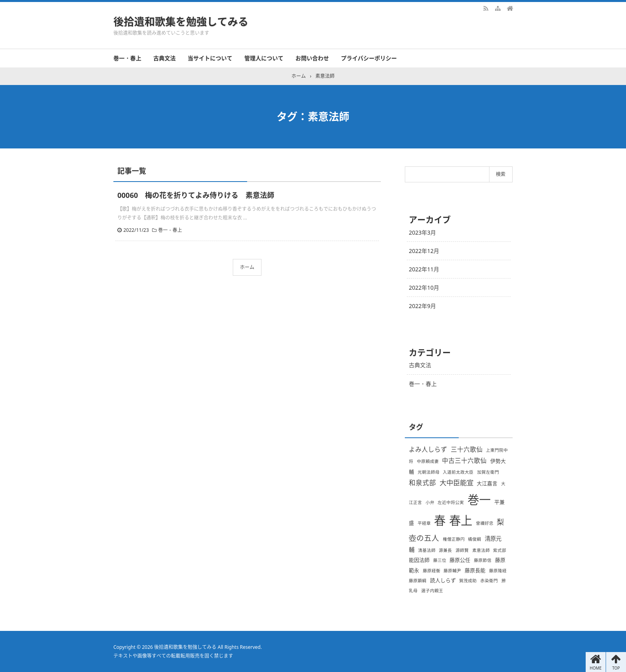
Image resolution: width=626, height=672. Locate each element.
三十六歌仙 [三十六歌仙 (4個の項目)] (467, 449)
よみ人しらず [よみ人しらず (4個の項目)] (428, 449)
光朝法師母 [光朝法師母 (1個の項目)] (429, 472)
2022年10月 (424, 288)
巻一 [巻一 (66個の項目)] (479, 500)
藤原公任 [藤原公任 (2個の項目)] (460, 560)
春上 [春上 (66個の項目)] (461, 520)
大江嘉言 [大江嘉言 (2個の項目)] (487, 483)
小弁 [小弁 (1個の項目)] (430, 502)
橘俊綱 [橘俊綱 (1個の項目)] (474, 539)
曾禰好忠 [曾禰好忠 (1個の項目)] (485, 523)
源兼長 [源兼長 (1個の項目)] (445, 550)
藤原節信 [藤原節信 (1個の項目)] (483, 560)
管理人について (264, 58)
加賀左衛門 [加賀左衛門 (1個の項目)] (488, 472)
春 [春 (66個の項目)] (440, 520)
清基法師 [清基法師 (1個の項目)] (427, 550)
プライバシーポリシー (369, 58)
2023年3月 (422, 232)
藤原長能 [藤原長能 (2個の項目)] (475, 570)
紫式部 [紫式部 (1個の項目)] (500, 550)
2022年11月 (424, 269)
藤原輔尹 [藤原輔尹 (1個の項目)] (452, 571)
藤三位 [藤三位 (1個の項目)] (440, 560)
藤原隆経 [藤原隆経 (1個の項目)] (498, 571)
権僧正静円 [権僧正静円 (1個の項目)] (454, 539)
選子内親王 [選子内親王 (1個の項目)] (432, 591)
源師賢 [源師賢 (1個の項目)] (462, 550)
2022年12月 (424, 251)
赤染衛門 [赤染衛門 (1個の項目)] (489, 581)
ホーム (247, 267)
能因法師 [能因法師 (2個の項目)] (419, 560)
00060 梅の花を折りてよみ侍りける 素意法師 (196, 195)
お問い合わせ (312, 58)
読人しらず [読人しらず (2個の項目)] (443, 580)
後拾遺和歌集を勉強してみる (181, 22)
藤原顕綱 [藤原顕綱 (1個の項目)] (418, 581)
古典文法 (164, 58)
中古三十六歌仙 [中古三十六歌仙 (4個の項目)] (464, 461)
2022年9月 (422, 306)
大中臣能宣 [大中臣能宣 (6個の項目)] (457, 482)
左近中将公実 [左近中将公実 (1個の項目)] (451, 502)
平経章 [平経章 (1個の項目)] (424, 523)
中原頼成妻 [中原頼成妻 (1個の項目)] (428, 461)
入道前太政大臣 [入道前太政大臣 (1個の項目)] (458, 472)
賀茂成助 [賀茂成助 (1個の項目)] (468, 581)
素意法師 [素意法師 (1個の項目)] (481, 550)
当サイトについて (210, 58)
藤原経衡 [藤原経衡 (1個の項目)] (432, 571)
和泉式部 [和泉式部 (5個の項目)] (422, 483)
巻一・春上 (127, 58)
